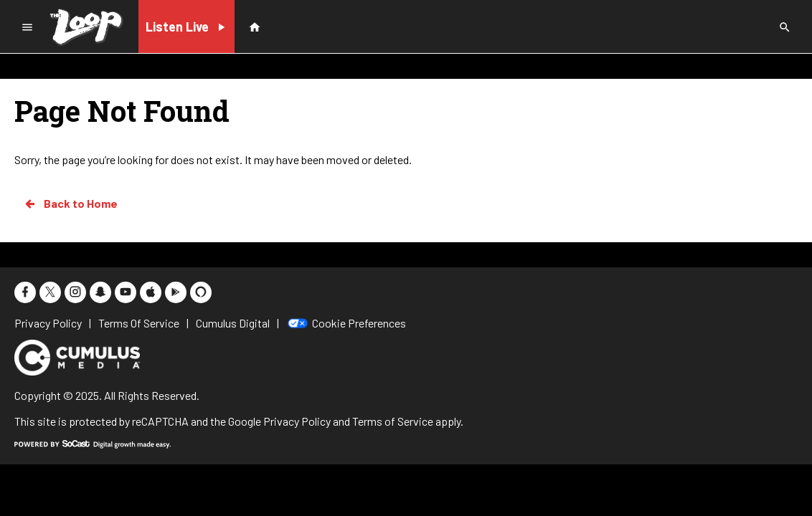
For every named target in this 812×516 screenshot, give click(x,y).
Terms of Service (393, 421)
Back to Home (70, 204)
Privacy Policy (297, 421)
